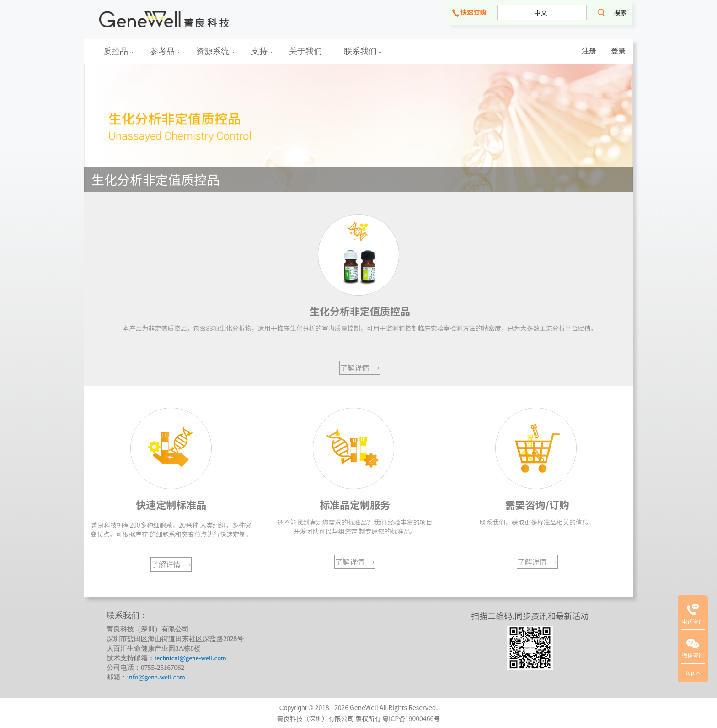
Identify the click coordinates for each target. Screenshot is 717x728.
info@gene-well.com (156, 677)
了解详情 (360, 367)
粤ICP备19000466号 (411, 718)
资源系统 (215, 51)
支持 (262, 51)
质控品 (118, 51)
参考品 (165, 51)
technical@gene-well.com (190, 658)
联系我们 (363, 51)
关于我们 (308, 51)
